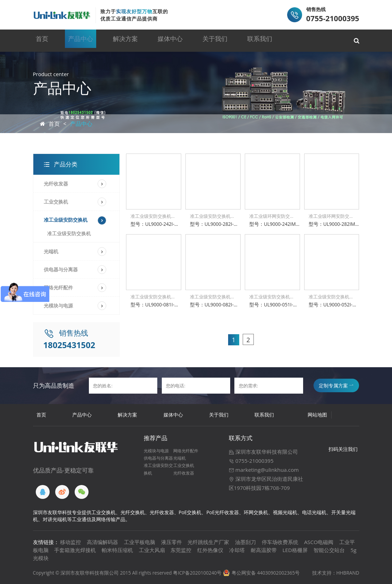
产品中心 (84, 40)
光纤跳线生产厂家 (208, 542)
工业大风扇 (152, 550)
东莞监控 (181, 550)
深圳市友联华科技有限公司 (263, 452)
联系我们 (255, 40)
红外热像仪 (210, 550)
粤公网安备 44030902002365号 (266, 573)
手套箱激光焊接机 (75, 550)
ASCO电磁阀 (319, 542)
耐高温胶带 (264, 550)
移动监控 (70, 542)
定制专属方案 (336, 385)
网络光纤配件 (186, 451)
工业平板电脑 (140, 542)
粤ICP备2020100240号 (197, 573)
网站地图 (317, 415)
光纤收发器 (56, 184)
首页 (48, 40)
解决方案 (127, 40)
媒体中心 (170, 40)
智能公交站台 (329, 550)
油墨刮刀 (245, 542)
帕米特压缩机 (117, 550)
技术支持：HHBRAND (336, 573)
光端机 (51, 251)
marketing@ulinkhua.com (264, 470)
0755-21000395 (251, 461)
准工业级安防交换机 (66, 220)
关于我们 (212, 40)
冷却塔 (237, 550)
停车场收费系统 (280, 542)
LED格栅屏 (295, 550)
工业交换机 (56, 202)
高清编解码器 (102, 542)
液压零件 (172, 542)
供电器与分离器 (61, 269)
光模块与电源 (58, 306)
